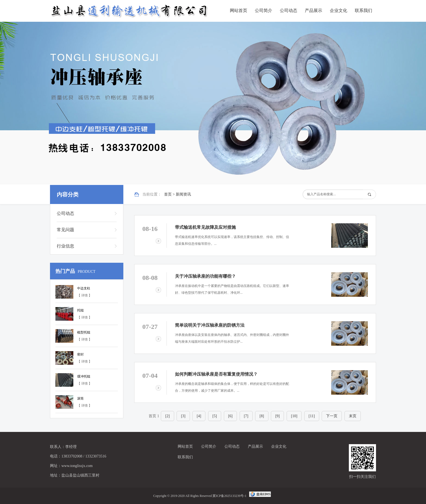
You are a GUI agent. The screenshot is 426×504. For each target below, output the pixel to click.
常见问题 (65, 230)
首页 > (170, 194)
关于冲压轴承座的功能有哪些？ (205, 276)
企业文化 (339, 10)
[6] (230, 416)
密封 (80, 354)
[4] (199, 416)
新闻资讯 (183, 194)
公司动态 (289, 10)
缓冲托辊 (84, 376)
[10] (294, 416)
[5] (215, 416)
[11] (312, 416)
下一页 (332, 416)
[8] (262, 416)
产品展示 (314, 10)
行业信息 (65, 246)
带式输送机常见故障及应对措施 (205, 227)
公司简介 (264, 10)
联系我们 (364, 10)
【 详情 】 (84, 295)
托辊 (80, 310)
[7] (246, 416)
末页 (353, 416)
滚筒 (80, 398)
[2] (167, 416)
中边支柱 (84, 288)
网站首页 (239, 10)
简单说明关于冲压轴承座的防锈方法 (210, 325)
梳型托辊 (84, 332)
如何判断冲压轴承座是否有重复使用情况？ (216, 374)
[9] (277, 416)
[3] (183, 416)
